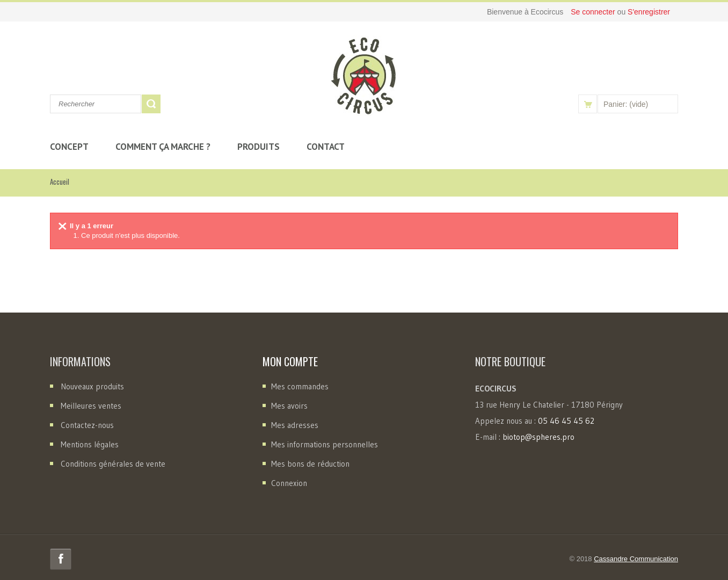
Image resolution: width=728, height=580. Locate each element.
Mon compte (290, 361)
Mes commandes (300, 386)
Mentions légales (90, 444)
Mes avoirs (289, 406)
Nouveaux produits (92, 386)
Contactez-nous (87, 425)
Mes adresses (295, 425)
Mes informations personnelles (325, 444)
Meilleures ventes (91, 406)
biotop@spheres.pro (538, 437)
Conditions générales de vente (113, 464)
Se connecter (594, 12)
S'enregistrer (649, 12)
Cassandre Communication (636, 559)
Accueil (60, 182)
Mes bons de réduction (310, 464)
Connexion (289, 483)
